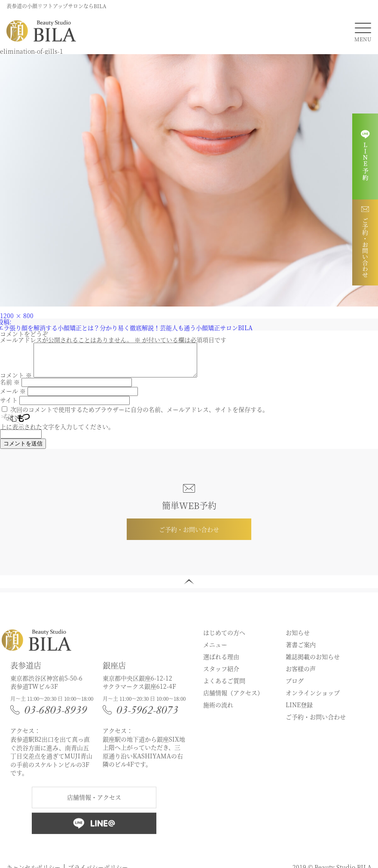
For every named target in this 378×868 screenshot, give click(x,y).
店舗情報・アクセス (94, 804)
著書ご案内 (301, 651)
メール (13, 397)
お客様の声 (301, 675)
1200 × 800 (17, 316)
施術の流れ (218, 711)
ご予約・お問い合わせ (189, 536)
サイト (9, 406)
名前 (10, 388)
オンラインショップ (313, 699)
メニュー (215, 651)
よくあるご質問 (224, 687)
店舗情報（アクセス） (233, 699)
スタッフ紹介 (221, 675)
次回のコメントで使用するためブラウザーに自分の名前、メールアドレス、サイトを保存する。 (139, 416)
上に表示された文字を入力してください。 (57, 433)
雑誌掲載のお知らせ (313, 663)
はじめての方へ (224, 639)
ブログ (295, 687)
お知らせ (298, 639)
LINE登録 (299, 711)
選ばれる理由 (221, 663)
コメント (16, 381)
